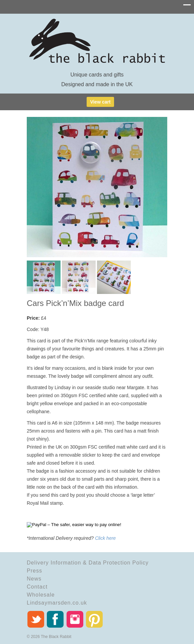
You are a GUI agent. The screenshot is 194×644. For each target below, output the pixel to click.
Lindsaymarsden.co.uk (57, 603)
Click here (105, 538)
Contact (37, 587)
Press (34, 571)
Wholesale (41, 595)
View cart (100, 102)
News (34, 579)
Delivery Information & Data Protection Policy (88, 563)
